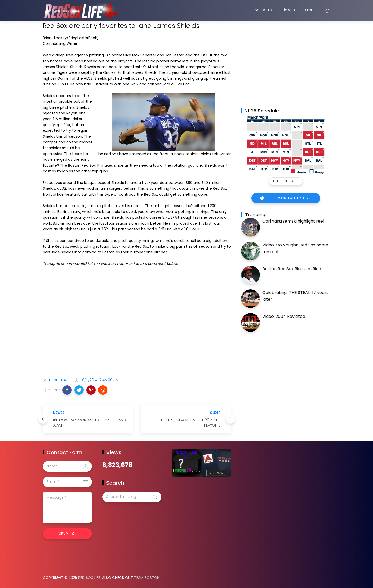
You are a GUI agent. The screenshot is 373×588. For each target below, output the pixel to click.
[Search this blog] (132, 497)
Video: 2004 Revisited (284, 316)
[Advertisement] (137, 333)
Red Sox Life (89, 578)
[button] (67, 390)
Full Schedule (286, 181)
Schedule (263, 11)
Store (310, 11)
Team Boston (147, 578)
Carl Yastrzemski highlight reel (293, 221)
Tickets (289, 11)
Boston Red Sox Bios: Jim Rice (292, 269)
